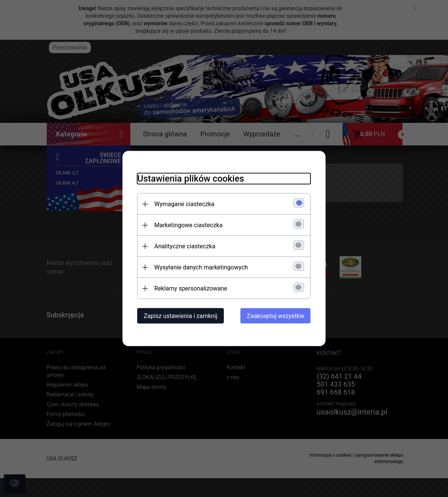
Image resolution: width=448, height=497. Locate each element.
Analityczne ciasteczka (185, 246)
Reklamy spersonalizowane (191, 288)
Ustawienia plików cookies (191, 179)
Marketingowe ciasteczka (189, 225)
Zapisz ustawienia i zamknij (181, 316)
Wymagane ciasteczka (185, 204)
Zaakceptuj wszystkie (275, 316)
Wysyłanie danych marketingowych (201, 267)
